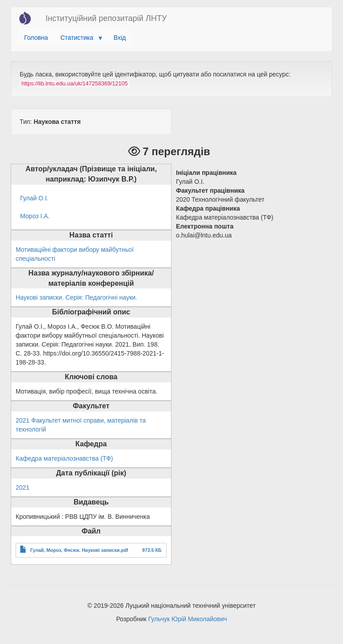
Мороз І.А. (35, 216)
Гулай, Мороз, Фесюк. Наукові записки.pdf (79, 550)
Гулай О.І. (34, 198)
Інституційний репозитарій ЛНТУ (106, 18)
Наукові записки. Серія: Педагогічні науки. (76, 297)
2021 (23, 487)
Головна (36, 38)
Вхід (119, 38)
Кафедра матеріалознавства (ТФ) (64, 458)
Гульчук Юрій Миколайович (188, 619)
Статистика (78, 40)
